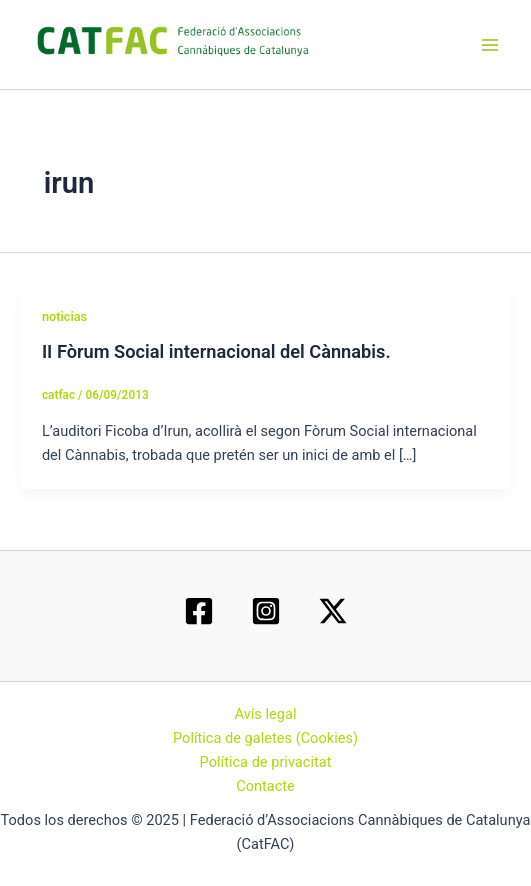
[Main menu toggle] (490, 45)
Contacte (265, 786)
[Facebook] (199, 611)
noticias (64, 316)
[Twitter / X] (333, 611)
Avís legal (266, 714)
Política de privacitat (266, 762)
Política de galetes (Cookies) (265, 738)
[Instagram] (266, 611)
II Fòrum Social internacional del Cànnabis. (216, 351)
